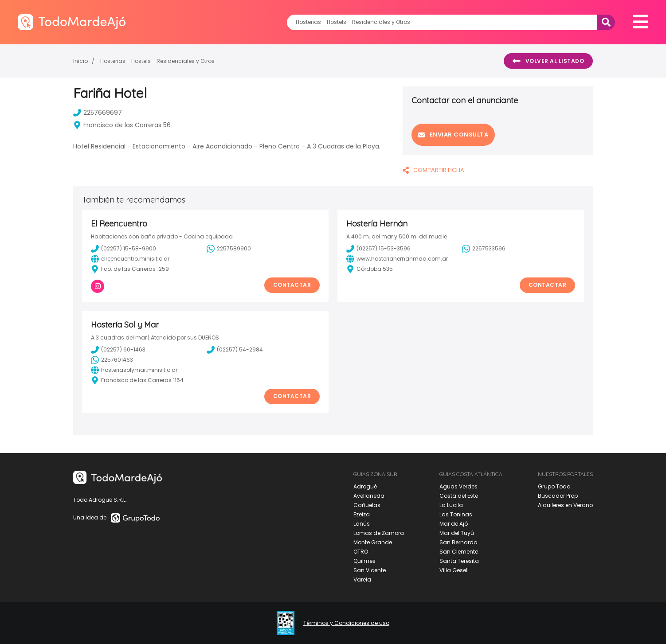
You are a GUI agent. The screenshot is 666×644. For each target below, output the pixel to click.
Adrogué (365, 486)
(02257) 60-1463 (118, 350)
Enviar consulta (453, 135)
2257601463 (112, 360)
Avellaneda (369, 496)
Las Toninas (456, 514)
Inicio (80, 61)
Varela (362, 580)
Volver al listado (548, 61)
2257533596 (484, 249)
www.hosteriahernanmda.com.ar (397, 259)
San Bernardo (458, 542)
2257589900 (229, 249)
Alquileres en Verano (565, 505)
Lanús (362, 524)
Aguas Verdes (458, 486)
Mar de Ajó (454, 524)
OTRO (361, 552)
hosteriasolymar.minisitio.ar (134, 370)
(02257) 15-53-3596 (378, 249)
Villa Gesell (454, 570)
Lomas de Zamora (379, 533)
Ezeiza (362, 514)
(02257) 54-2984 (235, 350)
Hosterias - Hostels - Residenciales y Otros (157, 61)
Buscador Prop (558, 496)
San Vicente (370, 570)
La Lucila (451, 505)
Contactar (292, 285)
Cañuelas (367, 505)
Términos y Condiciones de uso (346, 623)
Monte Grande (373, 542)
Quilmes (364, 561)
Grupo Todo (554, 486)
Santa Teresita (459, 561)
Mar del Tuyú (457, 533)
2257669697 (98, 113)
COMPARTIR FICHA (433, 170)
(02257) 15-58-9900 (123, 249)
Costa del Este (459, 496)
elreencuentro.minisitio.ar (130, 259)
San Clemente (459, 552)
